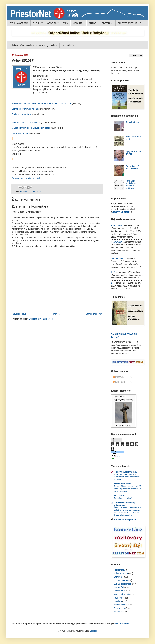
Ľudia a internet (121, 580)
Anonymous (117, 225)
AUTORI (93, 23)
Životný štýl (119, 612)
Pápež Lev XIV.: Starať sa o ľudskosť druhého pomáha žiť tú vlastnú (127, 477)
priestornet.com (122, 624)
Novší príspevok (20, 314)
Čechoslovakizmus (21, 133)
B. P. (113, 272)
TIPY (66, 23)
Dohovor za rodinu (123, 484)
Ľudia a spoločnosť (122, 584)
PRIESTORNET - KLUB (129, 23)
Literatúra (118, 577)
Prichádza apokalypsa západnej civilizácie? (131, 184)
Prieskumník (25, 191)
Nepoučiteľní (68, 45)
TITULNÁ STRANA (19, 23)
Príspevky (119, 377)
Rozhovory (119, 598)
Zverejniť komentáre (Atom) (41, 319)
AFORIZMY (53, 23)
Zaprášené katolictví (123, 498)
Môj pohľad (119, 587)
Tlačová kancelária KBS (126, 472)
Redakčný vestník (122, 594)
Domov (56, 314)
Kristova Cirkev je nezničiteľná (26, 123)
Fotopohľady (119, 570)
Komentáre (119, 382)
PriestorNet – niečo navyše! (26, 178)
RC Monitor (120, 496)
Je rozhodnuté (132, 122)
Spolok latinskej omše (125, 520)
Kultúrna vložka (121, 573)
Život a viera (119, 608)
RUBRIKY (38, 23)
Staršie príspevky (94, 314)
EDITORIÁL (107, 23)
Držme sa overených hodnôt (25, 109)
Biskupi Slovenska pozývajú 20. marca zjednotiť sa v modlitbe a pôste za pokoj (128, 489)
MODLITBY (78, 23)
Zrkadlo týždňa (38, 191)
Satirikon (118, 601)
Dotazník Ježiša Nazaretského (133, 167)
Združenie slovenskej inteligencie (125, 504)
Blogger (93, 631)
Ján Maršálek (117, 258)
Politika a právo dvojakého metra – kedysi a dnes (33, 45)
